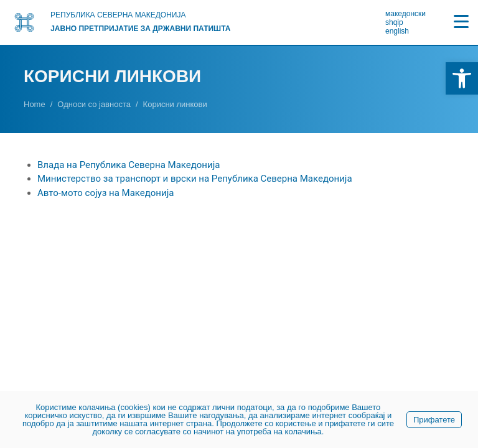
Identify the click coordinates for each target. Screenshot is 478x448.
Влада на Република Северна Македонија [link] (129, 165)
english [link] (397, 31)
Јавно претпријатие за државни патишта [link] (140, 29)
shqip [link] (394, 22)
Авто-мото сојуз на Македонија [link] (105, 193)
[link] (462, 78)
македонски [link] (405, 14)
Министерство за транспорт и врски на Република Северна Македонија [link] (195, 179)
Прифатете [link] (434, 420)
